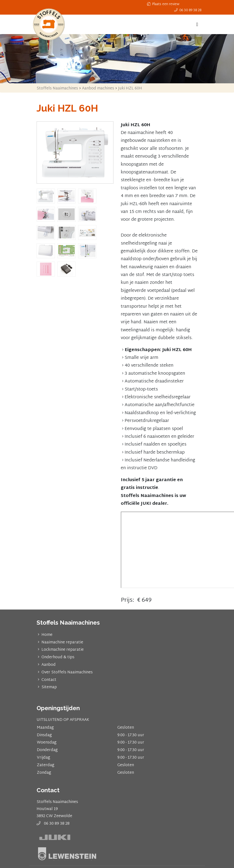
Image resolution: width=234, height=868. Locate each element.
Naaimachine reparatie (62, 643)
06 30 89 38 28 (57, 824)
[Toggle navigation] (197, 24)
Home (47, 635)
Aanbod (49, 665)
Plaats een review (163, 4)
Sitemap (49, 687)
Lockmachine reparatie (63, 650)
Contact (49, 680)
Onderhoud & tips (58, 657)
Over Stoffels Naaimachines (67, 672)
